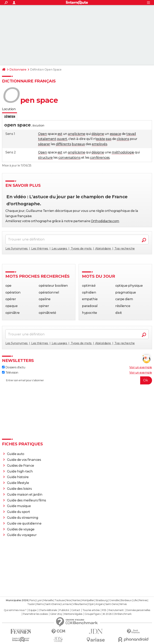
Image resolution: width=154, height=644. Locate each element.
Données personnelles (138, 610)
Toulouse (60, 600)
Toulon (31, 604)
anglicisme (76, 134)
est (60, 134)
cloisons (123, 139)
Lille (135, 600)
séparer (44, 144)
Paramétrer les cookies (35, 614)
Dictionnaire (18, 70)
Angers (100, 604)
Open (43, 134)
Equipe (32, 610)
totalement (47, 139)
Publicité (64, 610)
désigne (98, 134)
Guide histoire (18, 477)
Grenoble (114, 600)
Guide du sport (19, 512)
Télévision (10, 373)
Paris (32, 600)
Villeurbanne (80, 604)
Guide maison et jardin (25, 495)
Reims (40, 604)
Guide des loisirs (19, 489)
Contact (76, 610)
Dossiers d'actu (14, 367)
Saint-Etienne (53, 604)
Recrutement (116, 610)
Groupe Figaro (93, 614)
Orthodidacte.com (105, 221)
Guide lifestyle (18, 483)
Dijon (91, 604)
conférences (100, 158)
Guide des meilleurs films (27, 500)
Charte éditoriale (48, 610)
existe (101, 139)
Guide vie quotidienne (24, 523)
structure (45, 158)
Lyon (39, 600)
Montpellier (88, 600)
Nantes (76, 600)
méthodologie (123, 152)
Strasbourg (101, 600)
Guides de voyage (21, 529)
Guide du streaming (23, 518)
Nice (69, 600)
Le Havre (66, 604)
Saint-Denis (112, 604)
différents (63, 144)
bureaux (78, 144)
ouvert (62, 139)
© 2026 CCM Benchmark (117, 614)
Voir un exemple (141, 367)
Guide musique (19, 506)
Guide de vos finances (24, 460)
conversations (69, 158)
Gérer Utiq (56, 614)
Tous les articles (91, 610)
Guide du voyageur (22, 535)
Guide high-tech (20, 471)
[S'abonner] (77, 380)
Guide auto (16, 454)
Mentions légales (73, 614)
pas (108, 139)
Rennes (143, 600)
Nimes (123, 604)
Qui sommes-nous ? (15, 610)
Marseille (48, 600)
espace (115, 134)
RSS (104, 610)
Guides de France (21, 466)
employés (99, 144)
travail (131, 134)
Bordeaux (126, 600)
